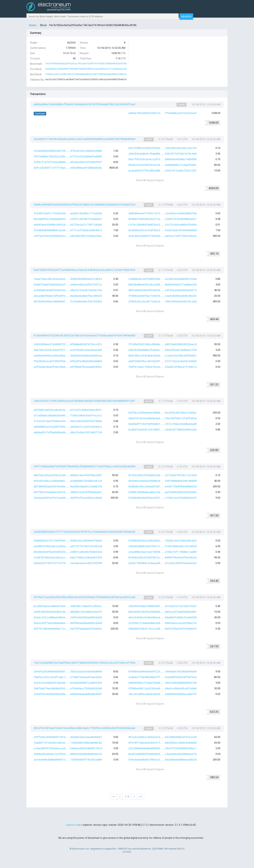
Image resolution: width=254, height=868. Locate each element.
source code (73, 825)
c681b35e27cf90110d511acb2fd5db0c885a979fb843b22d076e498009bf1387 (84, 401)
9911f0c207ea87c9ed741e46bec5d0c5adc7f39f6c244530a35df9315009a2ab (84, 728)
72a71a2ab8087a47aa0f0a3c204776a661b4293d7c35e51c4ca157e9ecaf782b (84, 663)
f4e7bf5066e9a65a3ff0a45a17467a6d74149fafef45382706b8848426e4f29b (86, 64)
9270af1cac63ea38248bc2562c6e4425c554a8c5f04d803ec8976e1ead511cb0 (84, 597)
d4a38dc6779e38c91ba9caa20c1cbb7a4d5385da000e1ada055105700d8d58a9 (84, 139)
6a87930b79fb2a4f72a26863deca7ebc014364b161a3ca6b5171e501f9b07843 (84, 270)
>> (141, 797)
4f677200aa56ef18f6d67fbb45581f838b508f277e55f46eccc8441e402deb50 (84, 467)
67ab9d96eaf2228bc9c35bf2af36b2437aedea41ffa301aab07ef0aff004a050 (84, 336)
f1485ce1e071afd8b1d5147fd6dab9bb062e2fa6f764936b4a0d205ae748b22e (86, 74)
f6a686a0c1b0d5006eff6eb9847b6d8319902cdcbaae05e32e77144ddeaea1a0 (86, 69)
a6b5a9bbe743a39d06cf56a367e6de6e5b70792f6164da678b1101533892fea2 (84, 105)
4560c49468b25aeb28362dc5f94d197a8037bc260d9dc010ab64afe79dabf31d (84, 205)
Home (33, 25)
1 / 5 (127, 797)
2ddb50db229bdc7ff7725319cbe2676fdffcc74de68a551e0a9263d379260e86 (84, 532)
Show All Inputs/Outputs (150, 180)
